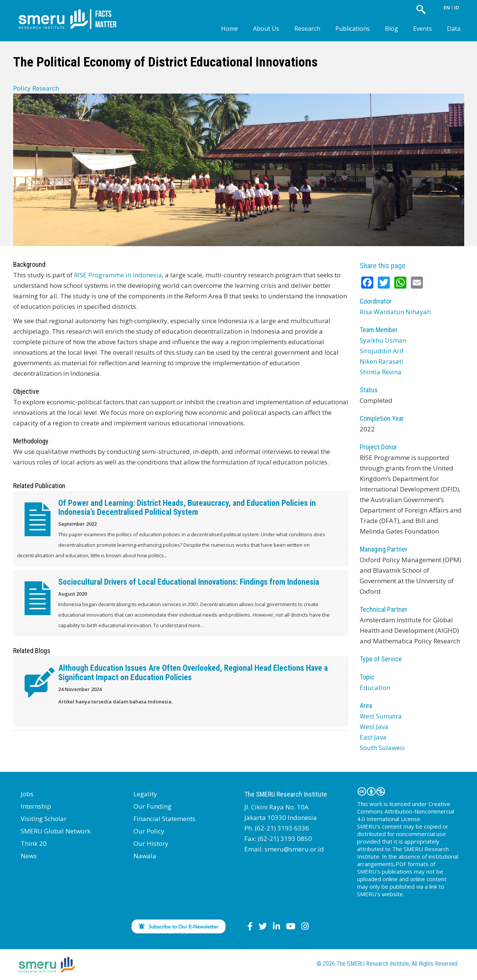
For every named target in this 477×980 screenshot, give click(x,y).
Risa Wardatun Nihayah (395, 312)
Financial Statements (164, 819)
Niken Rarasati (382, 361)
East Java (373, 737)
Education (375, 687)
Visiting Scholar (44, 819)
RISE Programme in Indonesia (118, 275)
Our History (151, 843)
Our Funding (152, 806)
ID (457, 8)
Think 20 (34, 843)
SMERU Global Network (56, 831)
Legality (145, 794)
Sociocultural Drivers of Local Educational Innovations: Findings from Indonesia (189, 582)
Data (454, 29)
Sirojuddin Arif (382, 351)
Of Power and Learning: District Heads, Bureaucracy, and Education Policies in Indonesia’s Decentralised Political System (187, 507)
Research (307, 29)
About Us (266, 29)
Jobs (27, 794)
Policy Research (36, 88)
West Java (374, 727)
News (29, 856)
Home (229, 29)
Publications (353, 29)
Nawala (145, 856)
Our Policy (149, 831)
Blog (391, 29)
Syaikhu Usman (383, 340)
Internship (36, 806)
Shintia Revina (381, 372)
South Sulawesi (382, 748)
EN (447, 8)
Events (422, 29)
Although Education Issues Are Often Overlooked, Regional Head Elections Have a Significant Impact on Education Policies (193, 672)
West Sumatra (381, 716)
